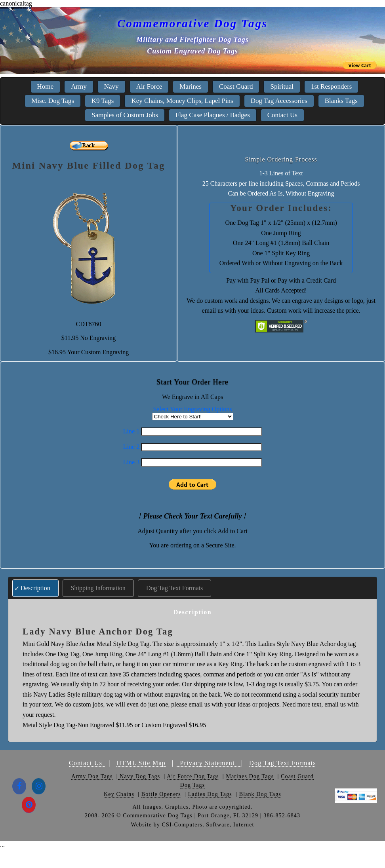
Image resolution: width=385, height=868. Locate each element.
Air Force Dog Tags (193, 776)
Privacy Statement (209, 763)
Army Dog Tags (92, 776)
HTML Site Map (141, 763)
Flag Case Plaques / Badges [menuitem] (213, 115)
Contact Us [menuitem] (282, 115)
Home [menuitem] (46, 86)
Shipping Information (98, 588)
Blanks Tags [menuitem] (341, 101)
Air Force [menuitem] (149, 86)
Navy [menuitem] (111, 86)
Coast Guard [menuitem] (236, 86)
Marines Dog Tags (250, 776)
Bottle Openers (161, 794)
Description (35, 588)
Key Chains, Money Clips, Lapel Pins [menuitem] (182, 101)
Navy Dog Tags (139, 776)
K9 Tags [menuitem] (103, 101)
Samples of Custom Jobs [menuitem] (125, 115)
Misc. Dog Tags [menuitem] (53, 101)
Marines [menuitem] (191, 86)
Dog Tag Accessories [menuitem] (279, 101)
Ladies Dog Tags (210, 794)
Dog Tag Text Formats (174, 588)
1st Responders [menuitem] (331, 86)
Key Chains (119, 794)
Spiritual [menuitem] (282, 86)
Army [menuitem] (79, 86)
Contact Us (87, 763)
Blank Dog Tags (260, 794)
